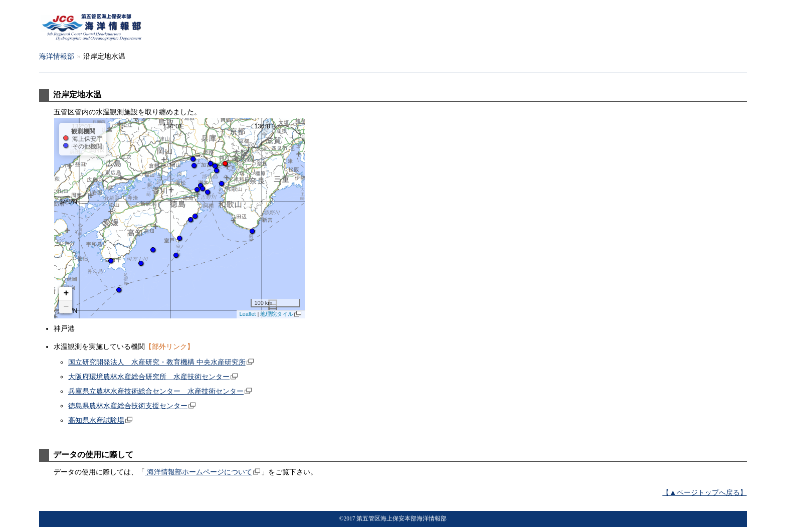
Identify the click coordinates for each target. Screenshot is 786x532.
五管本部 (53, 56)
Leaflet (247, 314)
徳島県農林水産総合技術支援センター (128, 406)
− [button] (66, 307)
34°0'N (68, 202)
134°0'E (173, 126)
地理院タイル (277, 314)
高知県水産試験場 (96, 420)
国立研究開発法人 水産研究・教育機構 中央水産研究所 (157, 362)
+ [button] (66, 293)
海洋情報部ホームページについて (199, 472)
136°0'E (265, 126)
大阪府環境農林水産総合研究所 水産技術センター (149, 377)
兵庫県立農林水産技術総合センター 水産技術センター (156, 391)
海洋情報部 (103, 56)
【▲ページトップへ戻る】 (704, 492)
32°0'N (68, 310)
